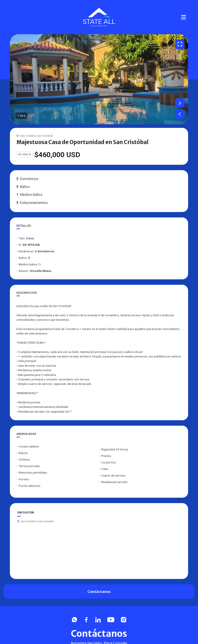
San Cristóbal (28, 136)
